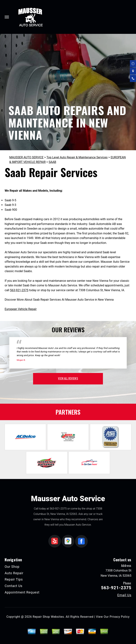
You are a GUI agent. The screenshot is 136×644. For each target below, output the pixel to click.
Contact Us (14, 586)
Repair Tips (14, 579)
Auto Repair (14, 573)
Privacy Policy (120, 617)
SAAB (52, 162)
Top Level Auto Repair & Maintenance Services (77, 157)
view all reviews (68, 378)
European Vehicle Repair (21, 309)
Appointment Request (22, 592)
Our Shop (12, 567)
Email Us (124, 595)
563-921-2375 (19, 290)
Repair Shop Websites (48, 617)
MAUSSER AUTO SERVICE (26, 157)
